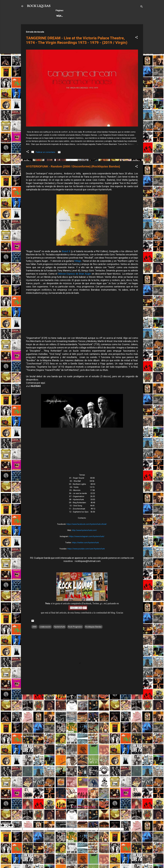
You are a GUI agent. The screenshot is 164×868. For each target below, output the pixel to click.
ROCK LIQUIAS (39, 6)
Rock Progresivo (85, 16)
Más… (104, 16)
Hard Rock (63, 16)
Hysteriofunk (59, 627)
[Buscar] (142, 7)
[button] (136, 38)
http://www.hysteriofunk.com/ (84, 530)
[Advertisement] (82, 714)
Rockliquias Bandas (93, 627)
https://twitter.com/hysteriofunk (85, 543)
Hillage (78, 261)
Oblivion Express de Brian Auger (74, 274)
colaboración (45, 627)
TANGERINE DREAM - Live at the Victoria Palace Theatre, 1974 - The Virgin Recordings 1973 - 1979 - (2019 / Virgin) (77, 40)
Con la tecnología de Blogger (82, 807)
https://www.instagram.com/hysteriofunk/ (87, 536)
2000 (34, 627)
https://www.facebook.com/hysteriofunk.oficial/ (87, 524)
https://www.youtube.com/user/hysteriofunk (86, 549)
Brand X (66, 251)
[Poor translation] (9, 826)
